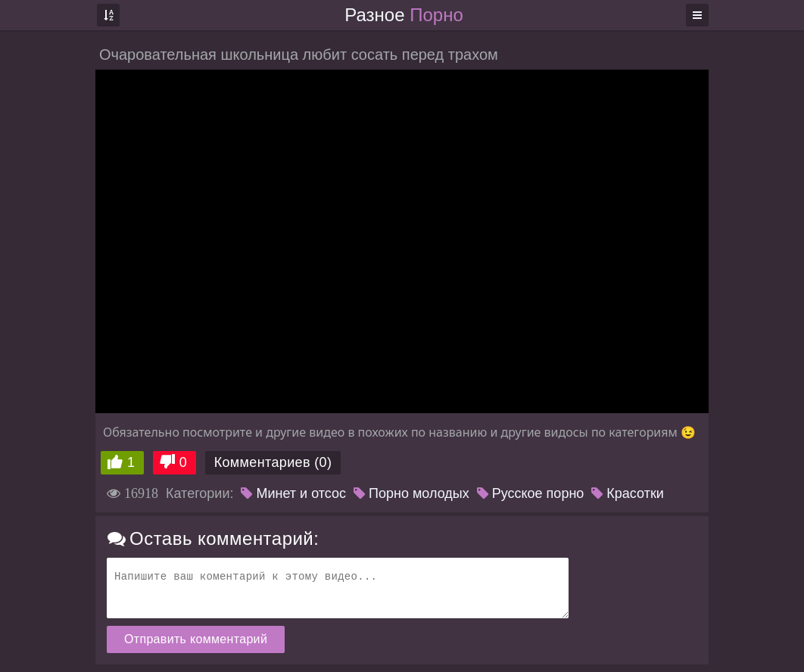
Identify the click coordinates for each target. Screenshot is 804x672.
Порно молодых (411, 493)
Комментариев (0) (273, 462)
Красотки (628, 493)
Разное (404, 15)
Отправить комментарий (196, 639)
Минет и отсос (293, 493)
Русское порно (531, 493)
